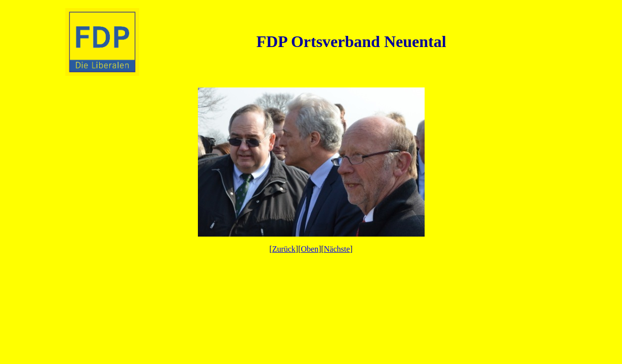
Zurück (284, 249)
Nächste (337, 249)
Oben (310, 249)
